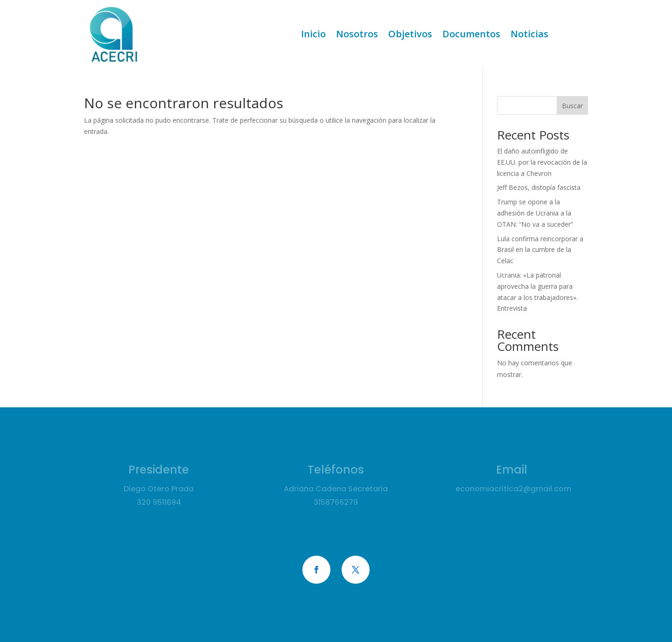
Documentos (471, 35)
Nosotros (357, 35)
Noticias (529, 35)
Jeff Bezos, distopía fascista (539, 187)
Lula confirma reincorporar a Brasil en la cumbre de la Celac (540, 250)
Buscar (572, 106)
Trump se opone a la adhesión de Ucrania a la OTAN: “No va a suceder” (535, 213)
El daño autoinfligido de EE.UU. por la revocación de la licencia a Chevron (542, 162)
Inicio (313, 35)
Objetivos (410, 35)
